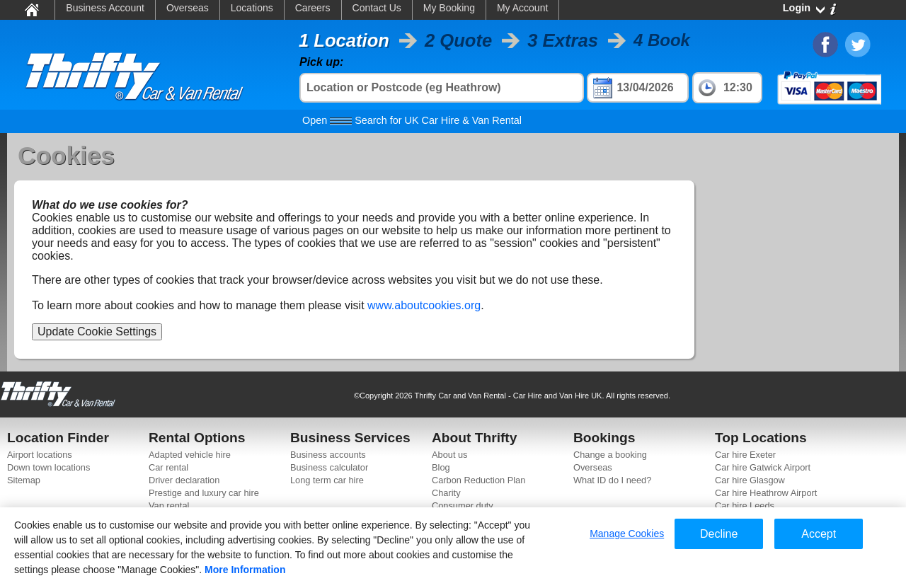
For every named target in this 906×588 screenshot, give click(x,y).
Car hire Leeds (745, 506)
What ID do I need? (612, 480)
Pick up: (321, 62)
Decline (719, 534)
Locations (252, 8)
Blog (441, 467)
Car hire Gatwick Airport (763, 467)
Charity (446, 493)
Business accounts (328, 455)
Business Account (105, 8)
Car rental (168, 467)
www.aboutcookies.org (424, 305)
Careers (313, 8)
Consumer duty (463, 506)
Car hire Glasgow (750, 480)
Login (797, 8)
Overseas (188, 8)
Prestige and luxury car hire (204, 493)
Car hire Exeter (745, 455)
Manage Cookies (627, 534)
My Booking (449, 8)
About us (450, 455)
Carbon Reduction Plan (478, 480)
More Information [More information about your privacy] (245, 570)
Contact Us (377, 8)
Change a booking (610, 455)
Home (31, 9)
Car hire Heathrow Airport (766, 493)
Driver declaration (184, 480)
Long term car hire (327, 480)
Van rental (169, 506)
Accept (819, 534)
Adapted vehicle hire (190, 455)
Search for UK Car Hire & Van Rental (412, 120)
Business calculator (329, 467)
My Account (522, 8)
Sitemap (24, 480)
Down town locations (48, 467)
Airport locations (40, 455)
